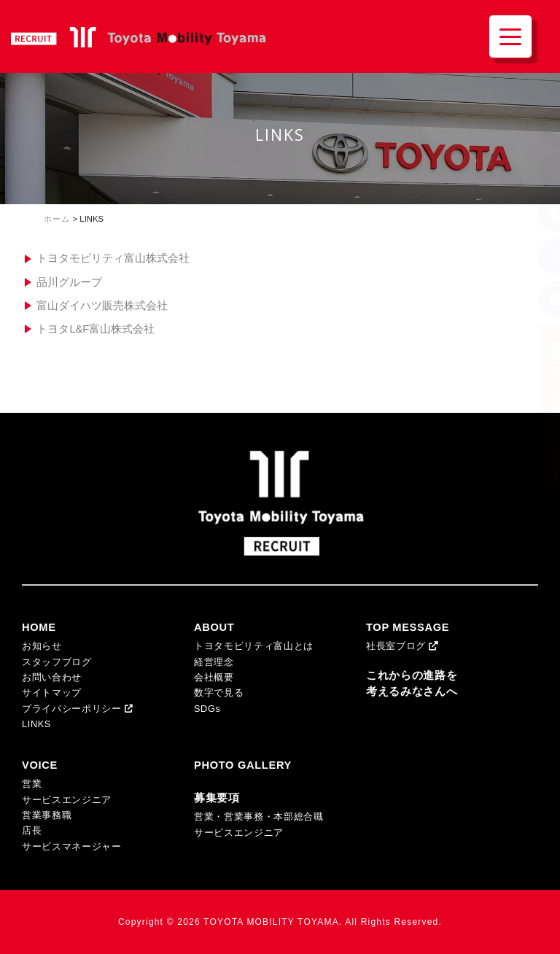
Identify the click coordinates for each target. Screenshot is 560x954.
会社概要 (214, 678)
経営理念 (214, 662)
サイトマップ (52, 693)
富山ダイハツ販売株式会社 (102, 306)
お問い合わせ (52, 678)
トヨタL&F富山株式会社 (96, 329)
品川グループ (69, 282)
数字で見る (219, 693)
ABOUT (214, 627)
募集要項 (217, 798)
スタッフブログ (57, 662)
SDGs (207, 709)
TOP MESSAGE (408, 627)
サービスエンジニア (67, 800)
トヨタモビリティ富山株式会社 (113, 258)
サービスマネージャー (72, 847)
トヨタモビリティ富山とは (254, 646)
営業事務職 (47, 815)
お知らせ (42, 646)
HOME (39, 627)
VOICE (40, 765)
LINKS (36, 724)
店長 (32, 831)
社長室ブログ (402, 646)
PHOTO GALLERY (243, 765)
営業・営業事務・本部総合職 (259, 817)
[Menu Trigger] (510, 36)
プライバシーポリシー (78, 709)
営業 (32, 784)
